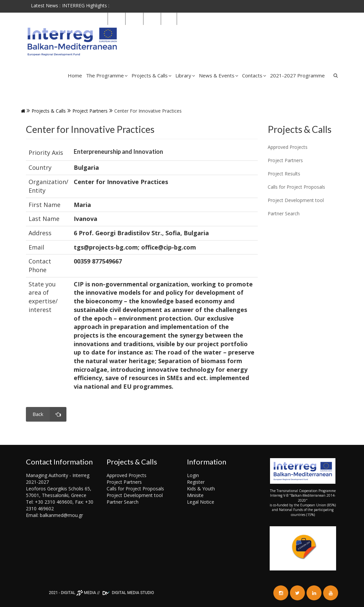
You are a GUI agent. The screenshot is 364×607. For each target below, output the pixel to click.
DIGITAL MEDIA (78, 593)
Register (196, 482)
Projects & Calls (151, 75)
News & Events (219, 75)
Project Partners (90, 111)
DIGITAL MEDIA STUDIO (128, 593)
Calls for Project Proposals (135, 489)
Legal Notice (201, 502)
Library (185, 75)
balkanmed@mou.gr (61, 515)
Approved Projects (127, 475)
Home (75, 75)
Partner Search (123, 502)
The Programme (107, 75)
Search (336, 75)
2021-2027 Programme (297, 75)
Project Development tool (135, 495)
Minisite (195, 495)
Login (193, 475)
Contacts (254, 75)
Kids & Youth (201, 489)
